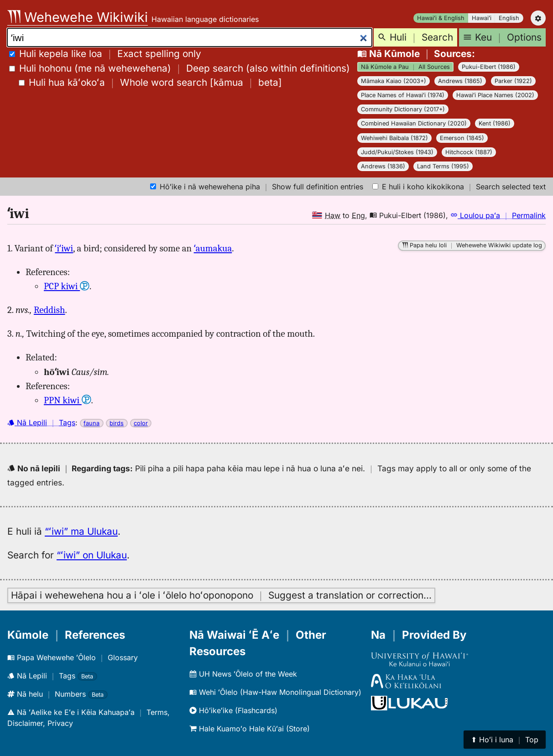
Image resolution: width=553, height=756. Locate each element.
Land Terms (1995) (443, 166)
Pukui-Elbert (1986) (489, 67)
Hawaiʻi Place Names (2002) (495, 95)
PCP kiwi (67, 286)
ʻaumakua (213, 248)
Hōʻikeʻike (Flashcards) (233, 710)
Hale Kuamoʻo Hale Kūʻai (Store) (250, 729)
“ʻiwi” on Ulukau (92, 555)
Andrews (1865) (460, 81)
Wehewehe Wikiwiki (78, 17)
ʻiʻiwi (64, 248)
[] (150, 82)
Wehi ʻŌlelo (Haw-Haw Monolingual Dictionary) (275, 692)
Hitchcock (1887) (469, 152)
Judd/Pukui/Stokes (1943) (397, 152)
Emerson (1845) (462, 138)
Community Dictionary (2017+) (403, 109)
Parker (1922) (513, 81)
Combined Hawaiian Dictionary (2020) (414, 123)
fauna (91, 423)
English (509, 18)
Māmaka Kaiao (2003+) (394, 81)
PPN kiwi (68, 400)
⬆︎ (505, 740)
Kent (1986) (495, 123)
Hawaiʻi (482, 18)
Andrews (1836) (383, 166)
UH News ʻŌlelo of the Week (243, 674)
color (141, 423)
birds (117, 423)
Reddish (50, 310)
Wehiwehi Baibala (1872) (394, 138)
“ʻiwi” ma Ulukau (81, 531)
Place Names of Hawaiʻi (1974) (403, 95)
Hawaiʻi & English (441, 18)
